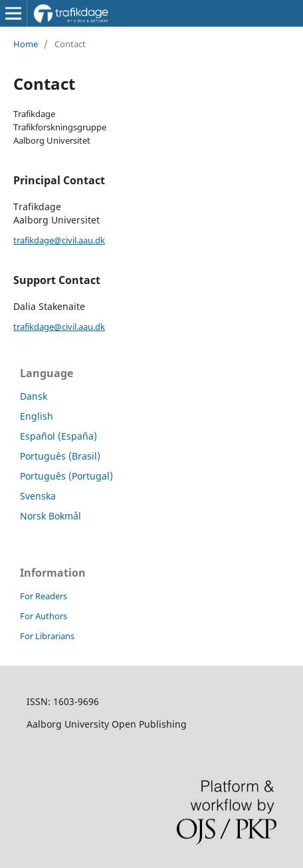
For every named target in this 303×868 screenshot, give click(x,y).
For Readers (44, 596)
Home (26, 44)
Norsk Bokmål (50, 516)
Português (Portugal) (66, 476)
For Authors (44, 616)
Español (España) (58, 436)
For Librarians (47, 636)
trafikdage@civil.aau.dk (59, 240)
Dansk (34, 396)
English (37, 416)
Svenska (38, 496)
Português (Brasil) (60, 456)
